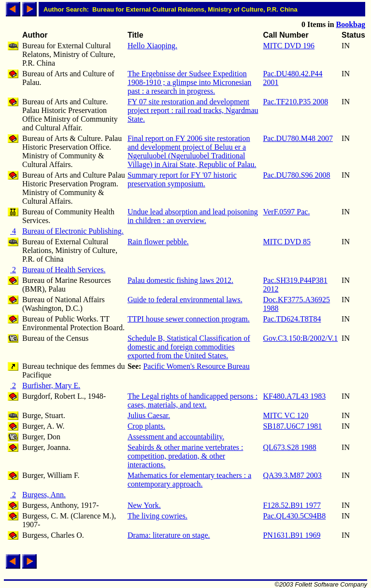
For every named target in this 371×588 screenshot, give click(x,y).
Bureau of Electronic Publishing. (73, 231)
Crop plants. (146, 426)
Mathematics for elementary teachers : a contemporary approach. (189, 480)
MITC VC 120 (285, 415)
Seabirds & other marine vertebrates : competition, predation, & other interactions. (185, 456)
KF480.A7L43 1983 (294, 396)
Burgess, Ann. (44, 495)
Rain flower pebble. (158, 242)
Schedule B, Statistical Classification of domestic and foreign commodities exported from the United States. (189, 347)
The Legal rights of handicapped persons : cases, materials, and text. (193, 400)
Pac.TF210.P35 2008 (295, 102)
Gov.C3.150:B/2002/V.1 (300, 338)
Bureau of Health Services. (64, 270)
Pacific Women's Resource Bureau (196, 366)
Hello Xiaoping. (152, 46)
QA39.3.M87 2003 (292, 475)
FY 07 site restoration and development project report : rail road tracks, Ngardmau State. (193, 110)
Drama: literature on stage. (169, 535)
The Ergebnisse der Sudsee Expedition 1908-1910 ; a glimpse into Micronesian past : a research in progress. (189, 82)
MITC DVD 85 (287, 242)
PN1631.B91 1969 (292, 535)
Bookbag (351, 24)
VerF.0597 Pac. (286, 212)
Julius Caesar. (149, 415)
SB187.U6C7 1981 (292, 426)
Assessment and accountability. (176, 437)
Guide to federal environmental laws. (185, 300)
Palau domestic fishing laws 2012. (180, 280)
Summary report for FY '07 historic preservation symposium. (182, 179)
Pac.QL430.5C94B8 (294, 516)
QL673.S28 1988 (289, 447)
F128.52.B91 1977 (292, 505)
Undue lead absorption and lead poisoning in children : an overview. (193, 216)
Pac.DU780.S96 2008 (296, 175)
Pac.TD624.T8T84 (292, 319)
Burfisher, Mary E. (51, 385)
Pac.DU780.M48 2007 (298, 138)
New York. (144, 505)
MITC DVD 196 (289, 46)
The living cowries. (157, 516)
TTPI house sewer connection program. (189, 319)
